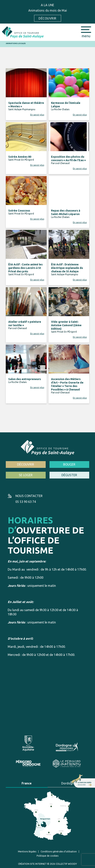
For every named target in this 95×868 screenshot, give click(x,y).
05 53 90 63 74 (26, 502)
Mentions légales (27, 851)
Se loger (26, 475)
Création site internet (32, 864)
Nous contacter (29, 496)
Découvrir (47, 18)
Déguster (69, 475)
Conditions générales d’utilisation (59, 851)
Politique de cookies (47, 856)
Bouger (69, 464)
